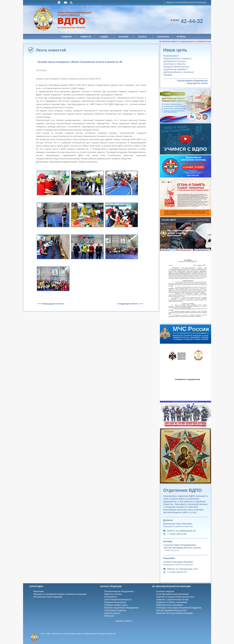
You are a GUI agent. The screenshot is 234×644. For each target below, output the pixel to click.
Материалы (109, 616)
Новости (86, 37)
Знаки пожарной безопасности (118, 600)
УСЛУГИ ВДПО (36, 586)
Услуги (142, 37)
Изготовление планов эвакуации (48, 597)
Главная (67, 37)
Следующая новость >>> (130, 304)
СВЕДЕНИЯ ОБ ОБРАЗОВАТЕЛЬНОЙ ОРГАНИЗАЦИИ (186, 2)
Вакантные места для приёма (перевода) (174, 613)
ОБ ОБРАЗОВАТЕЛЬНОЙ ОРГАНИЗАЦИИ (171, 586)
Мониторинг (39, 591)
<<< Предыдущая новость (51, 304)
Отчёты (181, 37)
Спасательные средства (115, 610)
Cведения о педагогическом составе (172, 600)
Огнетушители (111, 597)
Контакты (163, 37)
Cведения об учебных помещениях (172, 602)
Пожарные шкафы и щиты (116, 605)
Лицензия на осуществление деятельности (175, 597)
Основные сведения (165, 591)
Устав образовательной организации (172, 594)
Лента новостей (51, 50)
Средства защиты (112, 613)
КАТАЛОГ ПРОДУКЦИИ (111, 586)
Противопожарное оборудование (119, 591)
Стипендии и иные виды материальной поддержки (179, 608)
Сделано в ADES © (124, 621)
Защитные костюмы (113, 594)
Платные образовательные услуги (171, 610)
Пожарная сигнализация (115, 602)
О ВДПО (104, 37)
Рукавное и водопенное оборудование (121, 608)
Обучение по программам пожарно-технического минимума (60, 594)
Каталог (124, 37)
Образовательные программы (169, 605)
